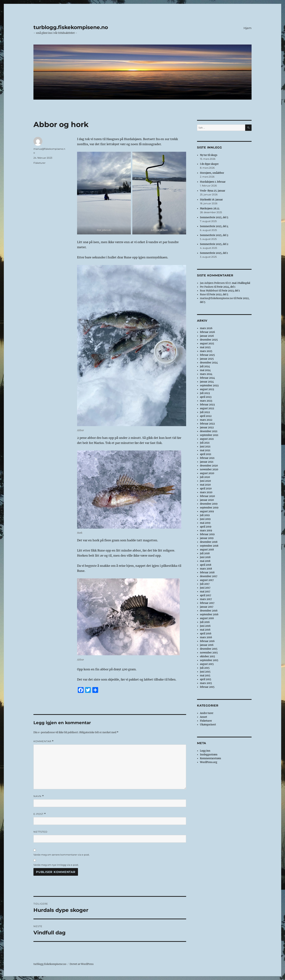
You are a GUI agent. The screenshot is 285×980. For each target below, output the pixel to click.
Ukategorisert (208, 725)
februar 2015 (207, 687)
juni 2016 (205, 626)
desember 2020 (209, 466)
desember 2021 (209, 431)
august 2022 (207, 408)
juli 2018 (205, 553)
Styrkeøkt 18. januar (211, 200)
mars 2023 (206, 401)
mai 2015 (205, 676)
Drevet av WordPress (82, 964)
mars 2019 (206, 531)
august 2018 (207, 550)
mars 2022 (206, 420)
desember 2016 (209, 611)
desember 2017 (209, 576)
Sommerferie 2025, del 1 (214, 253)
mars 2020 (206, 492)
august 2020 (207, 473)
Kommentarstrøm (210, 758)
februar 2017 (207, 603)
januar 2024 (207, 382)
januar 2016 (207, 645)
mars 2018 (206, 569)
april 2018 (206, 565)
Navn (39, 796)
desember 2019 (209, 504)
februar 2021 (207, 458)
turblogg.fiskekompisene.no (71, 27)
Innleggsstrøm (209, 755)
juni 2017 (205, 588)
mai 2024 (205, 370)
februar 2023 (207, 405)
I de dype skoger (209, 164)
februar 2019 (207, 534)
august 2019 (207, 511)
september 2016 (209, 614)
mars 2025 (206, 351)
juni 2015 (205, 672)
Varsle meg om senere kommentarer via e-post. (62, 855)
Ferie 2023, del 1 (231, 291)
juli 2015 (205, 668)
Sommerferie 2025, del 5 (214, 217)
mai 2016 (205, 630)
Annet (203, 717)
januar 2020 (207, 500)
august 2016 (207, 618)
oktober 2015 (207, 656)
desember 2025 (209, 340)
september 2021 (209, 435)
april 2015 (206, 679)
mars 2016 (206, 637)
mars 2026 (206, 328)
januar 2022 (207, 427)
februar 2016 (207, 641)
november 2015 (209, 653)
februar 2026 (207, 332)
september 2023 (209, 386)
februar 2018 (207, 572)
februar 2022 (207, 424)
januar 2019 (207, 538)
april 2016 (206, 634)
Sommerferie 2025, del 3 (214, 235)
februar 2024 (207, 378)
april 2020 (206, 489)
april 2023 (206, 397)
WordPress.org (209, 762)
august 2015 (207, 664)
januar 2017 (207, 607)
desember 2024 (209, 363)
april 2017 (206, 595)
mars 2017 (206, 599)
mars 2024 (206, 374)
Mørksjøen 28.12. (210, 209)
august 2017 (207, 580)
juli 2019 (205, 515)
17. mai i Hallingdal (239, 283)
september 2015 (209, 660)
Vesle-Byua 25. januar (213, 191)
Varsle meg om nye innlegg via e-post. (56, 865)
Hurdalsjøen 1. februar (213, 182)
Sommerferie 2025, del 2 (214, 244)
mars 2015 (206, 683)
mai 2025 (205, 347)
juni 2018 (205, 557)
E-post (40, 814)
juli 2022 (205, 412)
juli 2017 (205, 584)
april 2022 (206, 416)
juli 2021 (205, 443)
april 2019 (206, 527)
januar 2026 (207, 336)
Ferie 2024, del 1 (226, 287)
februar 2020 (207, 496)
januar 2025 (207, 359)
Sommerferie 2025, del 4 (214, 226)
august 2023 (207, 389)
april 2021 (206, 454)
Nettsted (40, 832)
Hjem (248, 28)
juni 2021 (205, 447)
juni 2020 (205, 481)
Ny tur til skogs (209, 155)
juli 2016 (205, 622)
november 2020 (209, 469)
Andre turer (207, 713)
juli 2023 (205, 393)
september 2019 (209, 508)
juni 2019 (205, 519)
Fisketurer (39, 163)
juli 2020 (205, 477)
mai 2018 (205, 561)
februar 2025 (207, 355)
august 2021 (207, 439)
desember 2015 (209, 649)
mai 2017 (205, 592)
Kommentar (44, 741)
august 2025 (207, 344)
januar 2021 (207, 462)
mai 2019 (205, 523)
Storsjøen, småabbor (212, 173)
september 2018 (209, 546)
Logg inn (205, 751)
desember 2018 (209, 542)
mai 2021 (205, 450)
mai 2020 (205, 485)
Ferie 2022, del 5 (219, 294)
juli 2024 (205, 366)
